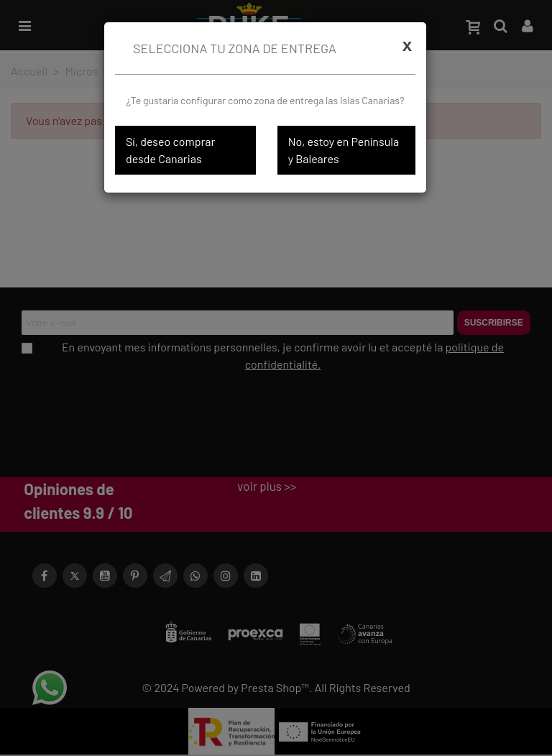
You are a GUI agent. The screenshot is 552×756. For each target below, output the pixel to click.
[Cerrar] (407, 45)
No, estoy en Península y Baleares (344, 150)
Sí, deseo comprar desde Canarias (170, 150)
